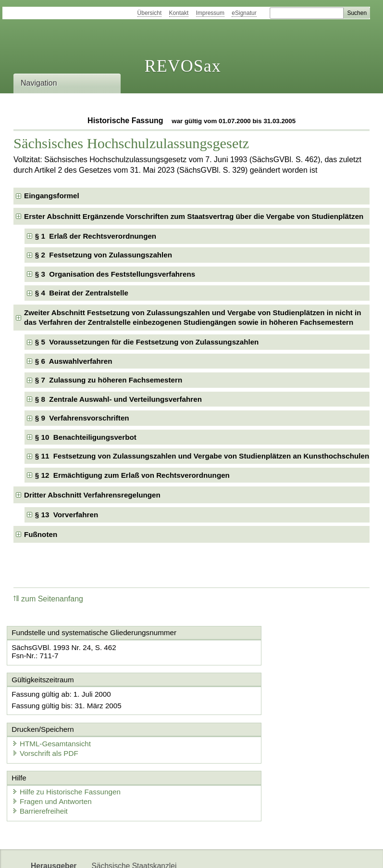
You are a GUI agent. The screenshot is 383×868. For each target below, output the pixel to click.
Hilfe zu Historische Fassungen (70, 745)
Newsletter (230, 852)
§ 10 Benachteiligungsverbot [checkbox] (86, 437)
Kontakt (179, 13)
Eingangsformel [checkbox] (52, 196)
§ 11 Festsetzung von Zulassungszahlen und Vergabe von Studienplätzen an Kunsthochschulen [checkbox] (202, 456)
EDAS (322, 852)
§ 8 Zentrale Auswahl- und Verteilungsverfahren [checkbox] (118, 399)
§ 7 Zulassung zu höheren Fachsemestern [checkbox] (109, 380)
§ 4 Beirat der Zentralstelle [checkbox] (82, 293)
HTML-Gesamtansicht (242, 695)
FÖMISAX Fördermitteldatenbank (147, 852)
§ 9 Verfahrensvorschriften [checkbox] (82, 418)
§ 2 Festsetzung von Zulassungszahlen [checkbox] (104, 255)
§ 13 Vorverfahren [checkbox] (67, 515)
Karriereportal (280, 852)
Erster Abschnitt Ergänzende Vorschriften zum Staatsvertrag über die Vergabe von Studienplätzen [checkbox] (194, 216)
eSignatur (244, 13)
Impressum (210, 13)
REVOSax (183, 66)
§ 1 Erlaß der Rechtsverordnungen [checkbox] (96, 236)
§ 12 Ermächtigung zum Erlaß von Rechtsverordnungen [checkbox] (132, 475)
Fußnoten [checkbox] (41, 534)
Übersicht (150, 13)
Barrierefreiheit (44, 764)
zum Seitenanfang (48, 599)
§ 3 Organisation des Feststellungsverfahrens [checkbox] (115, 274)
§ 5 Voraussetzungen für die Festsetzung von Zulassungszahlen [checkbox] (147, 342)
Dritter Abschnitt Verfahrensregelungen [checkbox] (92, 495)
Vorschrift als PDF (236, 705)
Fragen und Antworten (56, 754)
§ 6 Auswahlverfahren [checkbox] (74, 361)
